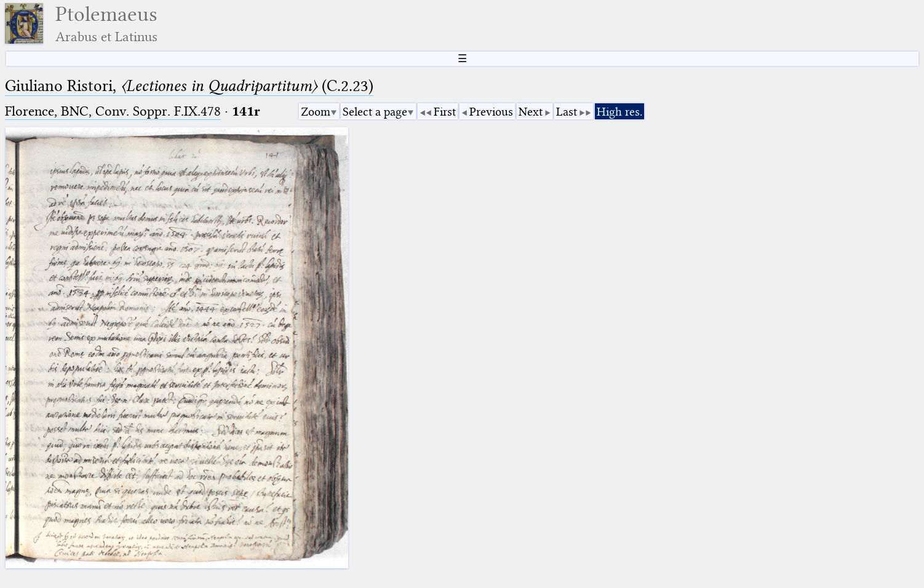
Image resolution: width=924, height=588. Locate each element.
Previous (491, 112)
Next (531, 112)
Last (567, 112)
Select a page (375, 112)
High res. (619, 112)
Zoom (316, 112)
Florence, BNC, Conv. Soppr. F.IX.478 (113, 111)
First (445, 112)
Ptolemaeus (106, 24)
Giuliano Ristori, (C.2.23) (189, 86)
